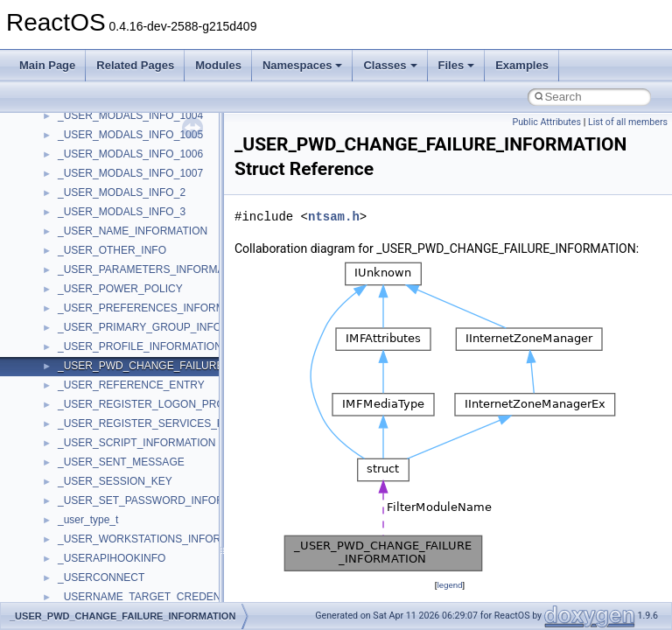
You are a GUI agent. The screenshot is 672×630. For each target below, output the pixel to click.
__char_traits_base (102, 371)
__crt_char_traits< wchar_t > (124, 563)
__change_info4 (95, 352)
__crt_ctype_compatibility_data (130, 583)
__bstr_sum (85, 198)
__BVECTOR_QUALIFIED (119, 275)
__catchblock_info (100, 313)
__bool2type (86, 140)
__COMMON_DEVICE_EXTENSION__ (150, 448)
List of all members (628, 122)
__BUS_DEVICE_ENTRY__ (123, 236)
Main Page (47, 65)
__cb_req (80, 332)
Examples (522, 65)
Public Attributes (546, 122)
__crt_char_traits (97, 525)
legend (449, 585)
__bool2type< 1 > (98, 178)
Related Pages (135, 65)
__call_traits (86, 294)
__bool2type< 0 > (98, 159)
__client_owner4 (96, 409)
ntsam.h (334, 217)
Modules (218, 65)
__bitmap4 (82, 121)
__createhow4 (91, 486)
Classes (390, 65)
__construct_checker (106, 467)
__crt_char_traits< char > (116, 544)
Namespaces (303, 65)
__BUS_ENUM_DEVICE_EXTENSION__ (154, 255)
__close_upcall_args (105, 429)
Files (457, 65)
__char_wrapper (96, 390)
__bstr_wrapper (94, 217)
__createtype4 (91, 506)
